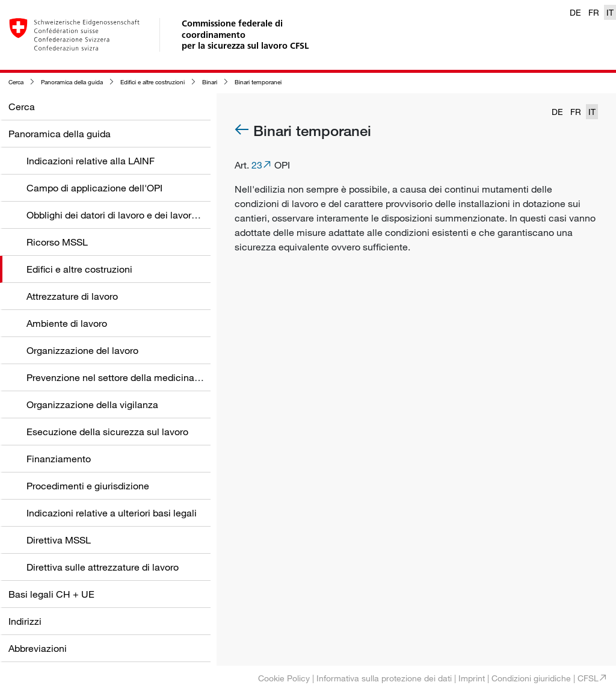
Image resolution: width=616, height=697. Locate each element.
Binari (210, 82)
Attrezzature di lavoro (72, 296)
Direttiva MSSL (59, 540)
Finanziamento (59, 459)
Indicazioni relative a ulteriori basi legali (112, 513)
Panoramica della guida (72, 82)
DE (575, 12)
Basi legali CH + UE (51, 594)
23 (257, 165)
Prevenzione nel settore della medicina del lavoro (133, 377)
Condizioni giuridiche (531, 678)
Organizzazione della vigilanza (92, 404)
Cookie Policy (284, 678)
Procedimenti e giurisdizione (88, 486)
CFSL (588, 678)
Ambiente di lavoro (67, 323)
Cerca (16, 82)
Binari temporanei (258, 82)
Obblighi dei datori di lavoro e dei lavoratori (119, 215)
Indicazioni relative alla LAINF (91, 161)
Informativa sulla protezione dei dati (384, 678)
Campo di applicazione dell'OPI (94, 188)
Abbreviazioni (38, 648)
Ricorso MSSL (57, 242)
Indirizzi (25, 621)
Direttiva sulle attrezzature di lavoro (103, 567)
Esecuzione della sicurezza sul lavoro (107, 432)
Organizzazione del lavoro (82, 350)
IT (610, 12)
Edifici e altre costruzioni (152, 82)
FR (594, 12)
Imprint (472, 678)
